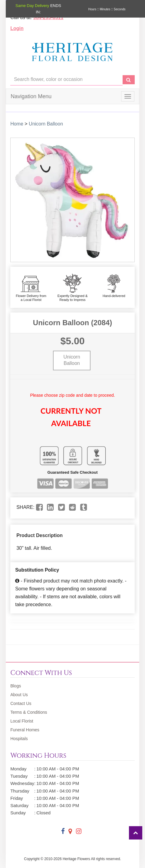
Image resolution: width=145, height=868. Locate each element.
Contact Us (21, 703)
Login (17, 28)
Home (17, 124)
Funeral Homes (25, 730)
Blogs (16, 686)
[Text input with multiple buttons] (66, 80)
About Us (19, 695)
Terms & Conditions (29, 712)
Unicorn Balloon (46, 124)
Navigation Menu (31, 96)
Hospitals (19, 739)
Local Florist (22, 721)
